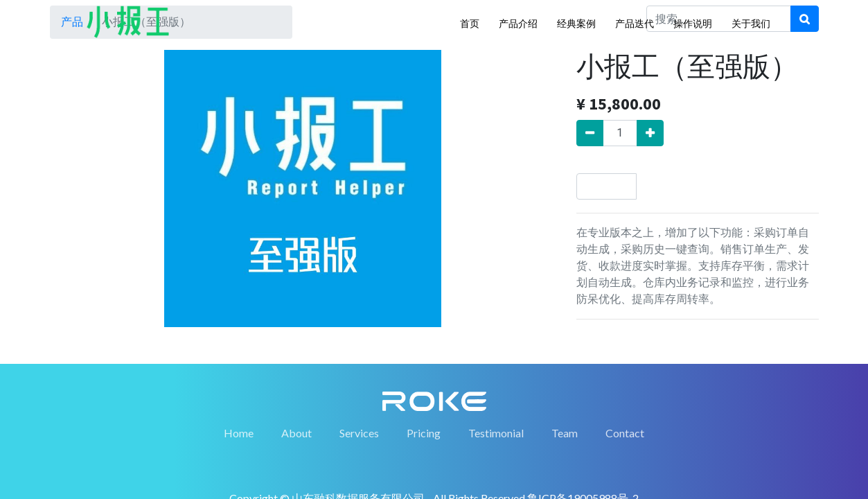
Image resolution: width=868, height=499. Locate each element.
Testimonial (496, 433)
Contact (625, 433)
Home (239, 433)
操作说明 (693, 24)
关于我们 (751, 24)
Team (565, 433)
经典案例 (576, 24)
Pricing (424, 433)
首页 (470, 24)
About (296, 433)
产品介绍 (518, 24)
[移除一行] (590, 133)
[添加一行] (650, 133)
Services (359, 433)
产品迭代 (635, 24)
